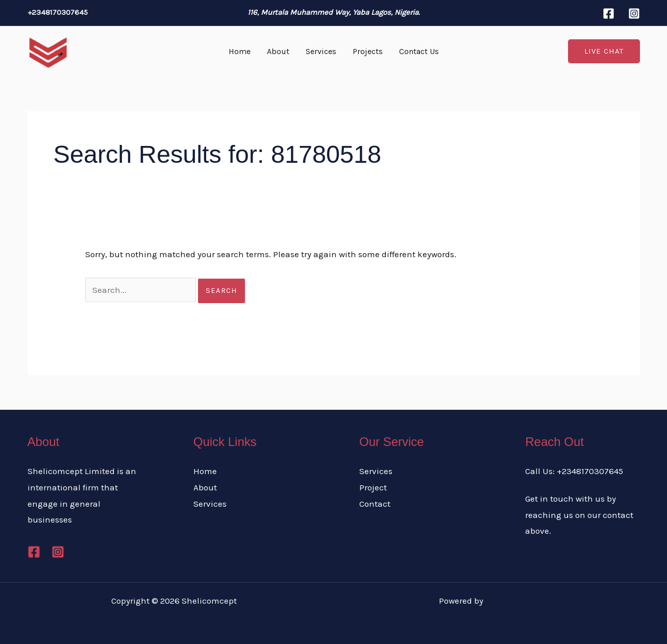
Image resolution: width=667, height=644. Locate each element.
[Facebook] (609, 14)
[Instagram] (634, 14)
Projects (368, 51)
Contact (375, 504)
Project (373, 487)
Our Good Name (516, 601)
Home (240, 51)
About (278, 51)
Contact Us (419, 51)
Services (321, 51)
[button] (604, 51)
